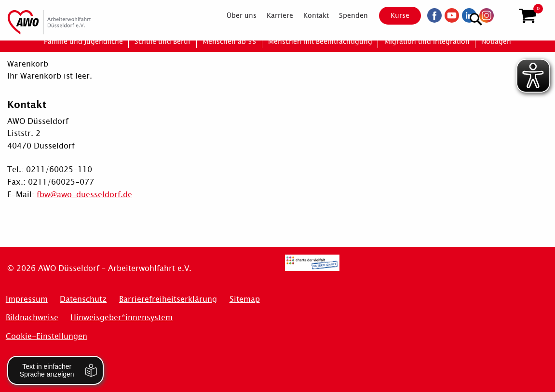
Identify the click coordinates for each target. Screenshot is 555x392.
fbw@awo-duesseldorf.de (84, 195)
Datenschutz (83, 299)
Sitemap (245, 299)
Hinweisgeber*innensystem (122, 318)
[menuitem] (233, 15)
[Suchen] (504, 15)
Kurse (392, 15)
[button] (527, 16)
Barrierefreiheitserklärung (168, 299)
